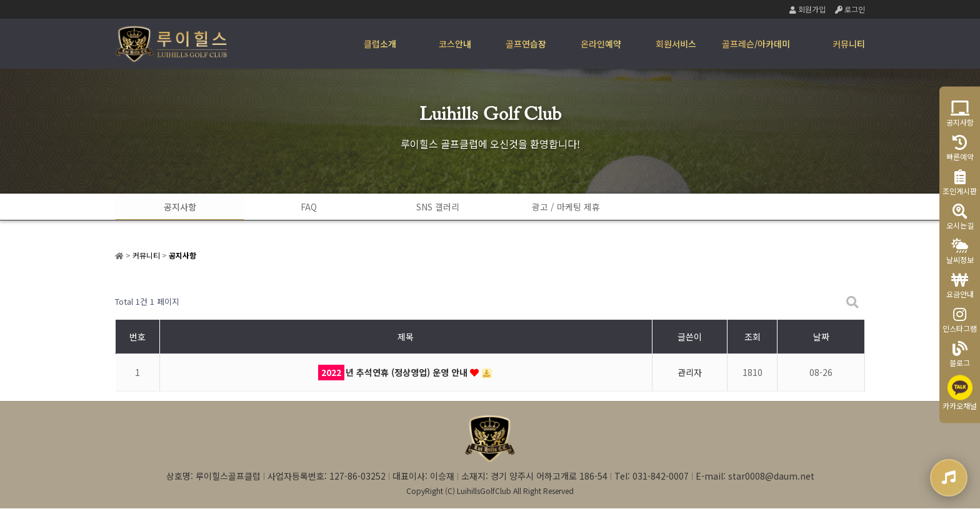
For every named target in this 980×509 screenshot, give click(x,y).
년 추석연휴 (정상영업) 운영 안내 (394, 373)
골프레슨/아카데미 (756, 44)
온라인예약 (601, 44)
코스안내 (455, 44)
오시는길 (960, 216)
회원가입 (807, 9)
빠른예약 (960, 148)
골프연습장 (526, 44)
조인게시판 (960, 182)
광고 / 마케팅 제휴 (553, 207)
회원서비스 (676, 44)
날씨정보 (960, 251)
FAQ (303, 207)
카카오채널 (960, 393)
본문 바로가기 (0, 0)
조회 (752, 337)
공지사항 (178, 207)
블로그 (960, 354)
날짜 (821, 337)
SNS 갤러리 (428, 207)
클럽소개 (380, 44)
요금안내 (960, 285)
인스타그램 (960, 319)
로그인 (850, 9)
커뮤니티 (849, 44)
